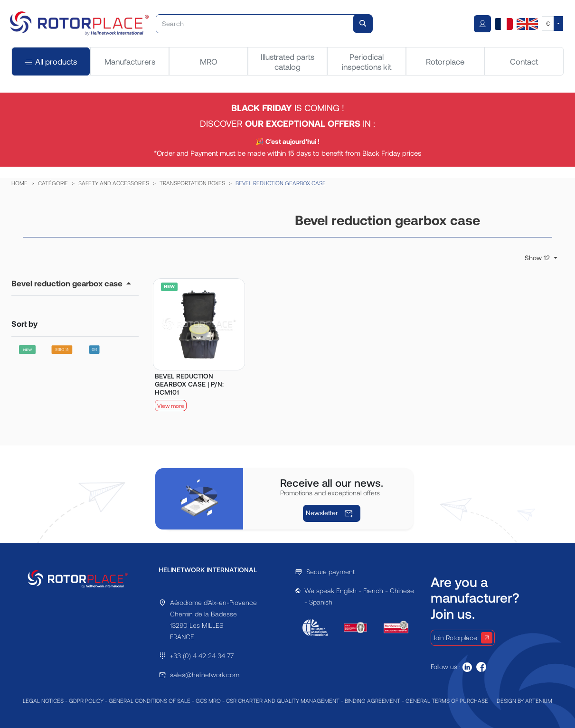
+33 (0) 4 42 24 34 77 (202, 656)
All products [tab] (51, 61)
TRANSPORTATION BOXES (192, 183)
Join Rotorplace (463, 638)
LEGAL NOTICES (43, 700)
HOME (19, 183)
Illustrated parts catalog (287, 61)
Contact (524, 61)
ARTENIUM (539, 700)
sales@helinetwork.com (205, 675)
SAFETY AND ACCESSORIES (114, 183)
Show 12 (538, 258)
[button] (71, 283)
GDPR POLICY (86, 700)
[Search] (255, 24)
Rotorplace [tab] (445, 61)
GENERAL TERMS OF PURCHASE (447, 700)
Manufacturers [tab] (130, 61)
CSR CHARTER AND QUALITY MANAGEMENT (283, 700)
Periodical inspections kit (367, 61)
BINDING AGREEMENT (372, 700)
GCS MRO (208, 700)
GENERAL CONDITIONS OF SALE (150, 700)
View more (171, 406)
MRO (209, 61)
